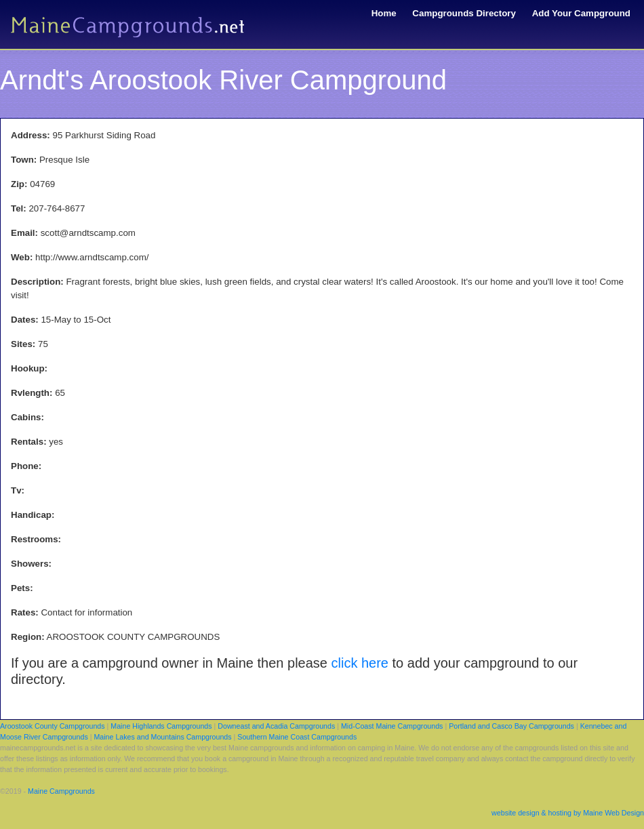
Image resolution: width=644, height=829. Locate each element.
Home (384, 13)
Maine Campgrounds (61, 791)
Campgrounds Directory (464, 13)
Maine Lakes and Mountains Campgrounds (162, 737)
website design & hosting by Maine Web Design (568, 813)
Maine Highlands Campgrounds (161, 726)
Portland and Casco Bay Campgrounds (511, 726)
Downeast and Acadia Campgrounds (276, 726)
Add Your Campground (581, 13)
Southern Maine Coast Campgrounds (297, 737)
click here (360, 663)
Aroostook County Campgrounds (53, 726)
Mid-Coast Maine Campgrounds (392, 726)
